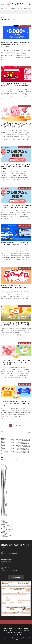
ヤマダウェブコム (5, 530)
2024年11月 (4, 480)
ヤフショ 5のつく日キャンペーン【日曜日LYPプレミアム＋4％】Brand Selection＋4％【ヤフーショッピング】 (16, 403)
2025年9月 (4, 470)
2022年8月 (4, 508)
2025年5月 (4, 474)
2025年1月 (4, 478)
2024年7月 (4, 484)
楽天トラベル (4, 534)
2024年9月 (4, 482)
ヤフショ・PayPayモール (25, 26)
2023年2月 (4, 502)
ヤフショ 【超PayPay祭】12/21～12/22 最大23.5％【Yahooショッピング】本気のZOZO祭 (15, 85)
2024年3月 (4, 488)
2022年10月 (4, 506)
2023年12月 (4, 491)
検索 (2, 431)
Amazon (3, 521)
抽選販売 (3, 532)
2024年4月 (4, 487)
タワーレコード (5, 527)
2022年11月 (4, 505)
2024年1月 (4, 490)
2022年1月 (4, 514)
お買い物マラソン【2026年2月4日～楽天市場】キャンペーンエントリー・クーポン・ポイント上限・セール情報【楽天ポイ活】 (16, 443)
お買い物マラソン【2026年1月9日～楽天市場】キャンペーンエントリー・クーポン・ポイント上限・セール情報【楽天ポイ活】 (16, 449)
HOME (4, 12)
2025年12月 (4, 467)
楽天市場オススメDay (6, 535)
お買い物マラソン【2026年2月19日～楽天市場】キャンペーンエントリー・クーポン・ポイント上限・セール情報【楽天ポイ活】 (16, 440)
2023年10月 (4, 493)
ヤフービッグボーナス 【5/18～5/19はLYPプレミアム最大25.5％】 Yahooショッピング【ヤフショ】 (16, 244)
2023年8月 (4, 496)
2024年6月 (4, 485)
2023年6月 (4, 498)
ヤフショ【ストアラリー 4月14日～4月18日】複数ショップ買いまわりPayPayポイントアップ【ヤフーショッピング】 (16, 362)
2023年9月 (4, 494)
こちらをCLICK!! (16, 577)
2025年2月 (4, 477)
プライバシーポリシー (16, 634)
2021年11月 (4, 516)
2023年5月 (4, 499)
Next (20, 426)
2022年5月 (4, 511)
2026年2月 (4, 465)
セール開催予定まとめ (6, 526)
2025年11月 (4, 468)
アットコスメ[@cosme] (7, 525)
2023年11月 (4, 492)
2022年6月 (4, 510)
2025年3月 (4, 476)
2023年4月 (4, 500)
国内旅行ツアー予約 (6, 531)
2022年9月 (4, 507)
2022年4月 (4, 512)
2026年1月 (4, 466)
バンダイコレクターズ (6, 528)
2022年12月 (4, 504)
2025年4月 (4, 475)
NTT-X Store (4, 523)
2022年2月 (4, 513)
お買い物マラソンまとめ (17, 8)
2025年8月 (4, 471)
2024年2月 (4, 489)
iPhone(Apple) (5, 522)
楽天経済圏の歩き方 (6, 536)
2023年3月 (4, 501)
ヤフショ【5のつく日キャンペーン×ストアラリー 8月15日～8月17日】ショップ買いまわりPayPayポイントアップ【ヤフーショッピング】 (16, 125)
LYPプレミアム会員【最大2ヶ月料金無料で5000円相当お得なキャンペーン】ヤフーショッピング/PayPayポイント (16, 45)
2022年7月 (4, 509)
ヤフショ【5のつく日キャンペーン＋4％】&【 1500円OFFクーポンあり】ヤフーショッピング (15, 287)
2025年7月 (4, 472)
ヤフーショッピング (13, 12)
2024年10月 (4, 481)
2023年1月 (4, 503)
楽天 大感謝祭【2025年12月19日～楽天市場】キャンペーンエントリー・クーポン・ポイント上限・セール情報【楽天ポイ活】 (16, 452)
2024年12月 (4, 479)
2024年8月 (4, 483)
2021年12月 (4, 515)
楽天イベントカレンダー (23, 630)
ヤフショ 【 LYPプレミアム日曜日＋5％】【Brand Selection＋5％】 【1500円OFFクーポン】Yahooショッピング (16, 166)
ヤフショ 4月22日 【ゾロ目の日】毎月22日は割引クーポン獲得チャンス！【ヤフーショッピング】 (16, 324)
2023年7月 (4, 497)
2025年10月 (4, 469)
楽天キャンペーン (5, 8)
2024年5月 (4, 486)
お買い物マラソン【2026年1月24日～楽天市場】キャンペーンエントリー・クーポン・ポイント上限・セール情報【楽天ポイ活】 (16, 446)
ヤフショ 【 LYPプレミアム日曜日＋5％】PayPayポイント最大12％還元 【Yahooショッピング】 (16, 206)
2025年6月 (4, 473)
